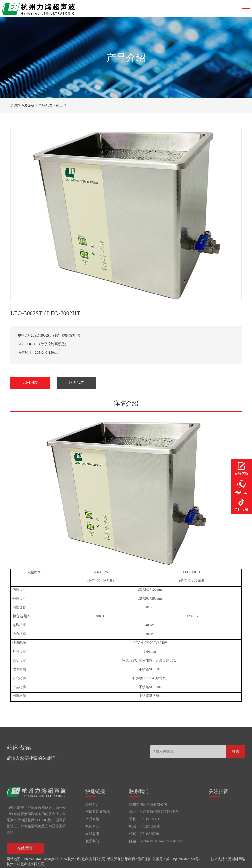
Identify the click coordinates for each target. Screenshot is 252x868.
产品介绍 (45, 106)
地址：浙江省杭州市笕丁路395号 (154, 834)
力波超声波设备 (22, 106)
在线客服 (92, 856)
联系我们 (77, 383)
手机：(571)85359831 (145, 841)
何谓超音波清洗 (97, 834)
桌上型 (61, 106)
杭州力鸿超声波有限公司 (148, 826)
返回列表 (30, 383)
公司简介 (92, 826)
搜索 (236, 761)
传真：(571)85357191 (145, 856)
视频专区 (92, 848)
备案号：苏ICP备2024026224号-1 (177, 864)
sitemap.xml (32, 864)
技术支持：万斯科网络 (228, 864)
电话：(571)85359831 (145, 848)
